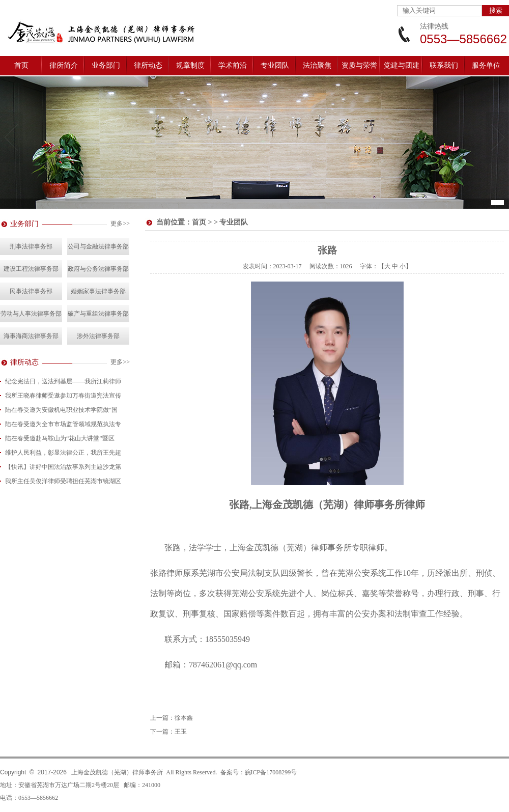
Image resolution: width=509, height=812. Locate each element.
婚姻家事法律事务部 (98, 291)
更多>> (120, 223)
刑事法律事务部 (31, 246)
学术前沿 (233, 65)
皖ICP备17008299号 (271, 772)
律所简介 (64, 65)
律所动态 (148, 65)
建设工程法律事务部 (31, 269)
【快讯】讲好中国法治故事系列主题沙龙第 (63, 467)
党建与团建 (402, 65)
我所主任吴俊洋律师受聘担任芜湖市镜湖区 (63, 481)
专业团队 (275, 65)
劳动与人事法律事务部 (31, 314)
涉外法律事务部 (98, 336)
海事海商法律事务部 (31, 336)
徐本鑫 (184, 718)
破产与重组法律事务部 (98, 314)
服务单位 (486, 65)
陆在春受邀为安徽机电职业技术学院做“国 (61, 410)
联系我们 (444, 65)
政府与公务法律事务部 (98, 269)
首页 (21, 65)
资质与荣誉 (359, 65)
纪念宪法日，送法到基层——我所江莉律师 (63, 381)
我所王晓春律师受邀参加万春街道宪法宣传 (63, 396)
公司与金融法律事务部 (98, 246)
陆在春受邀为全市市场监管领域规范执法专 (63, 424)
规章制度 (190, 65)
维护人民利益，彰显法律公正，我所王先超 (63, 453)
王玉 (181, 732)
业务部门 (106, 65)
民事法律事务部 (31, 291)
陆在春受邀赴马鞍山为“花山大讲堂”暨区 (60, 438)
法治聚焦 (317, 65)
